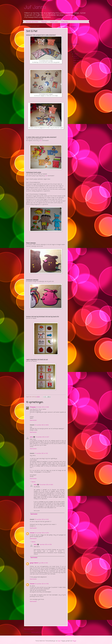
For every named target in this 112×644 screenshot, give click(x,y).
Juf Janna (35, 8)
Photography (33, 407)
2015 (74, 47)
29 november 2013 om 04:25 (42, 520)
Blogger (74, 641)
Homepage (47, 629)
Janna (31, 437)
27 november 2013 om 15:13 (41, 453)
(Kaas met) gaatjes (78, 61)
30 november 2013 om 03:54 (42, 533)
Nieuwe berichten (32, 22)
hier (41, 141)
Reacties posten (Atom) (37, 632)
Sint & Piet (76, 58)
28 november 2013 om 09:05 (46, 485)
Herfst (75, 70)
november (76, 54)
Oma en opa (76, 63)
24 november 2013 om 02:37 (42, 437)
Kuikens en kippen (78, 67)
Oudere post (64, 629)
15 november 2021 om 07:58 (42, 584)
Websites (65, 22)
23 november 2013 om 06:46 (42, 425)
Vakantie (76, 65)
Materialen (54, 22)
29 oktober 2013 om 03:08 (42, 407)
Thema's (44, 22)
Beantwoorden (33, 420)
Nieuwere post (29, 629)
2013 (74, 52)
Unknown (32, 533)
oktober (76, 56)
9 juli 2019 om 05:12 (43, 563)
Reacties (33, 482)
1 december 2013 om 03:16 (45, 545)
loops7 (59, 641)
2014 (74, 50)
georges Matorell (34, 563)
